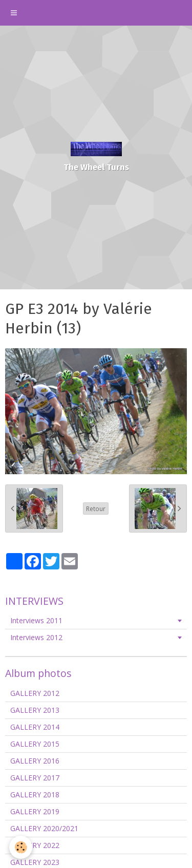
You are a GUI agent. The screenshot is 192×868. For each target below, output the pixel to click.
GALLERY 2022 (35, 845)
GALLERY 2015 (35, 744)
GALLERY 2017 (35, 778)
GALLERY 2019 (35, 811)
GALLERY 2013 (35, 710)
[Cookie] (21, 847)
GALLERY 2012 (35, 693)
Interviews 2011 (36, 620)
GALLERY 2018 (35, 795)
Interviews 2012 (36, 637)
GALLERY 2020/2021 (44, 828)
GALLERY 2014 (35, 727)
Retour (96, 509)
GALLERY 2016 (35, 761)
